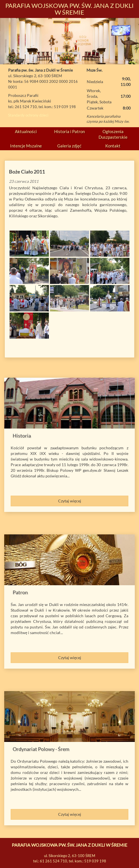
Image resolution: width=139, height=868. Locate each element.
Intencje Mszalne (26, 146)
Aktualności (26, 131)
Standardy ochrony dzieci (28, 115)
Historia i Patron (69, 131)
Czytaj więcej (70, 501)
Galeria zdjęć (69, 146)
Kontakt (113, 146)
